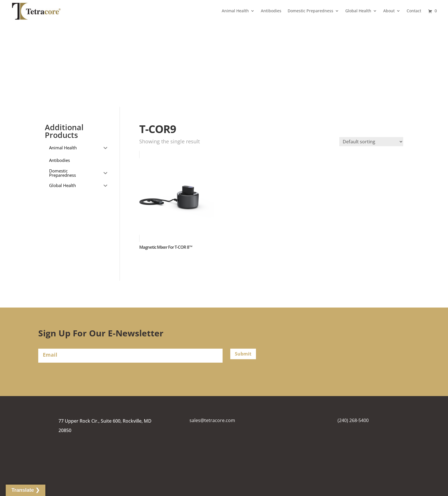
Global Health (358, 11)
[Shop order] (371, 142)
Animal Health (235, 11)
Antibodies (271, 11)
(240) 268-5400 (353, 420)
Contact (414, 11)
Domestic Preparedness (310, 11)
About (389, 11)
